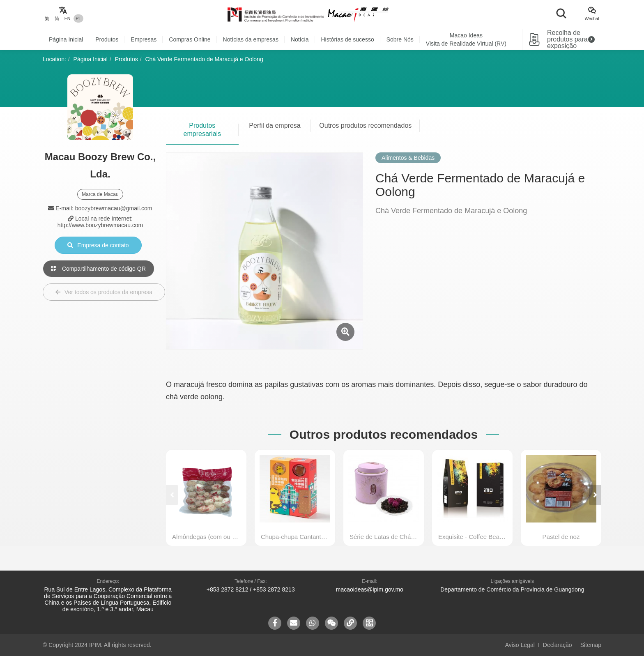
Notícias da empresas (251, 39)
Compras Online (190, 39)
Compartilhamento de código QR (99, 269)
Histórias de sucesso (348, 39)
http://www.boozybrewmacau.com (100, 225)
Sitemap (591, 645)
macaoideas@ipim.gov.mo (370, 589)
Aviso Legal (520, 645)
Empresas (144, 39)
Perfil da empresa (275, 125)
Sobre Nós (400, 39)
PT (78, 18)
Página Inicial (66, 39)
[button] (595, 495)
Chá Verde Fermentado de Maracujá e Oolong (204, 59)
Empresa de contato (98, 245)
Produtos (107, 39)
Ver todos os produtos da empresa (104, 292)
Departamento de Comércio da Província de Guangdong (512, 589)
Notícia (300, 39)
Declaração (558, 645)
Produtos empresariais (202, 130)
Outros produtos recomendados (365, 125)
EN (68, 18)
